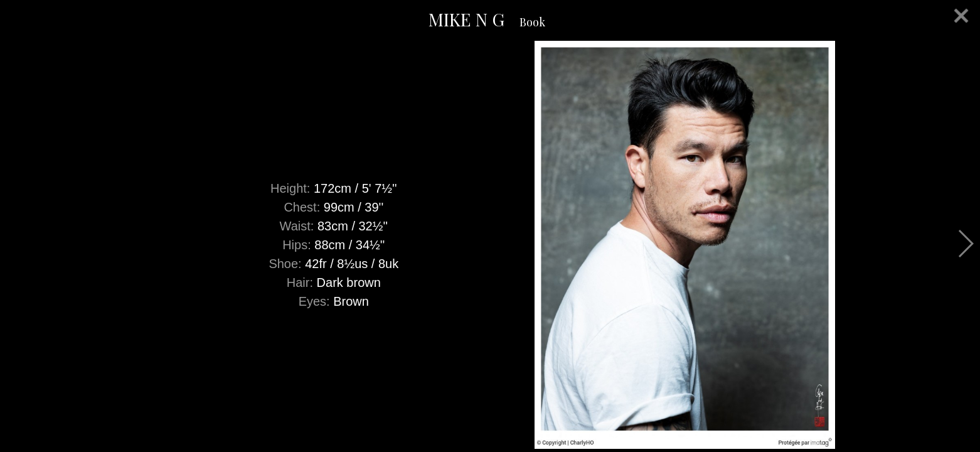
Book (532, 22)
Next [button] (965, 244)
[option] (490, 245)
